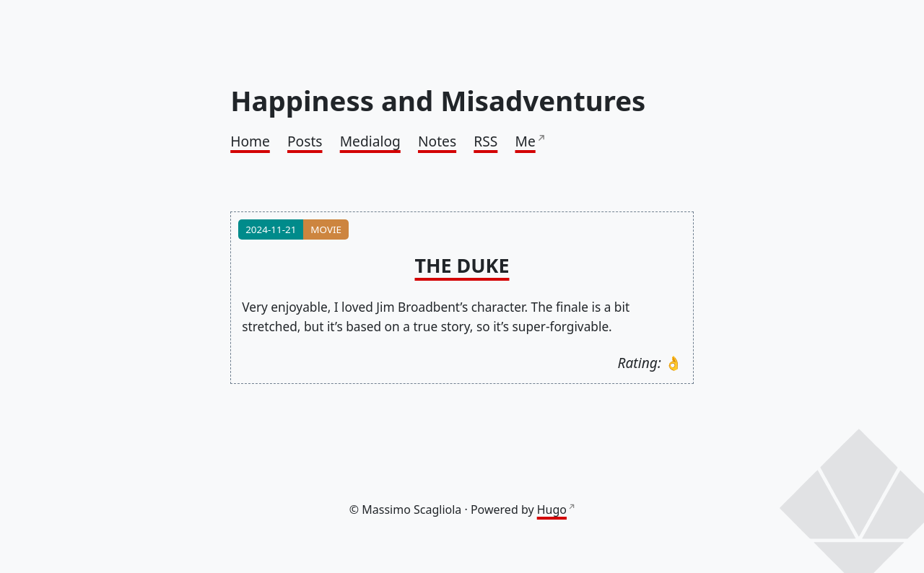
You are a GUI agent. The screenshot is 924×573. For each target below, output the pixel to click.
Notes (437, 141)
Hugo (552, 509)
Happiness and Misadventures (438, 100)
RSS (485, 141)
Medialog (370, 141)
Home (250, 141)
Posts (305, 141)
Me (526, 141)
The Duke (462, 265)
